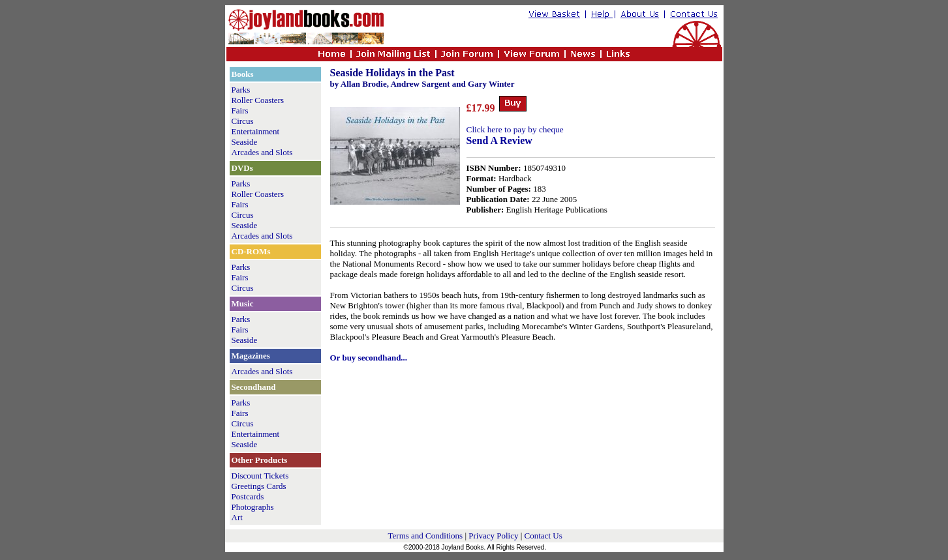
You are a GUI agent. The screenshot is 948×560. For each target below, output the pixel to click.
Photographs (253, 507)
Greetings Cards (259, 486)
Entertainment (256, 131)
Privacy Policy (493, 536)
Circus (243, 121)
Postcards (248, 496)
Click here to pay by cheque (515, 129)
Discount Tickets (260, 476)
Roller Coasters (258, 100)
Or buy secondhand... (369, 358)
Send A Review (499, 140)
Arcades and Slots (262, 152)
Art (237, 517)
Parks (241, 90)
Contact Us (543, 536)
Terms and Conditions (426, 536)
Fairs (240, 111)
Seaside (245, 142)
